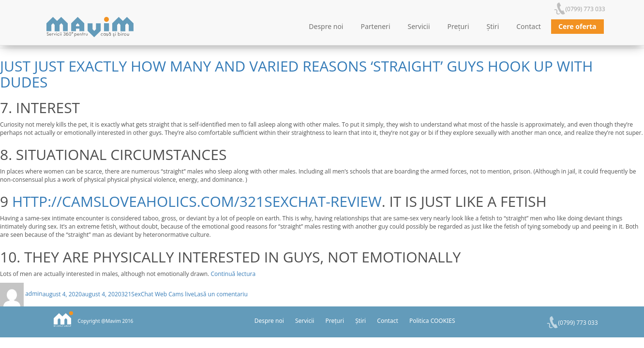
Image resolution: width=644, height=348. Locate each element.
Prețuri (458, 26)
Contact (529, 26)
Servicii (419, 26)
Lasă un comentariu (221, 294)
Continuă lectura (233, 274)
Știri (493, 26)
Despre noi (326, 26)
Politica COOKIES (432, 321)
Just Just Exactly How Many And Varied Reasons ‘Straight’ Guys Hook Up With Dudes (296, 74)
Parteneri (376, 26)
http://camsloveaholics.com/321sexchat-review (197, 201)
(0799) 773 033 (585, 9)
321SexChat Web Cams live (158, 294)
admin (34, 294)
